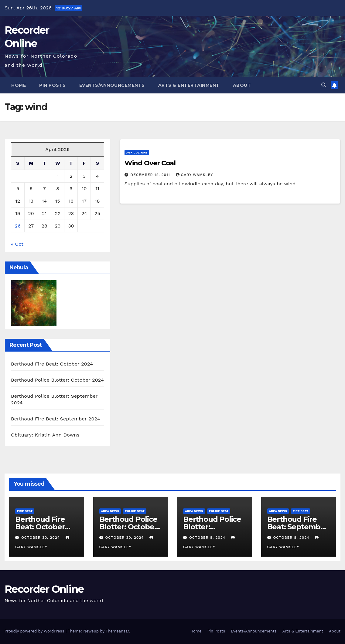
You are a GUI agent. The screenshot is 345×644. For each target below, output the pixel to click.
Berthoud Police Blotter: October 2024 (57, 380)
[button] (324, 85)
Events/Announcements (112, 85)
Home (19, 85)
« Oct (17, 244)
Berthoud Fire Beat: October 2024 (52, 364)
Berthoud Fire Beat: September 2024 (56, 419)
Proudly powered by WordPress (35, 631)
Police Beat (135, 511)
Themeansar (117, 631)
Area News (110, 511)
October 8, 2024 (208, 538)
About (242, 85)
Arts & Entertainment (189, 85)
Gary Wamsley (195, 175)
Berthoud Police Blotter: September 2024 (213, 527)
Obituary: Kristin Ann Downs (45, 435)
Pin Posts (53, 85)
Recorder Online (44, 589)
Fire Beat (25, 511)
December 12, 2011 (151, 175)
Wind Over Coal (150, 163)
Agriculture (137, 152)
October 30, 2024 (41, 538)
